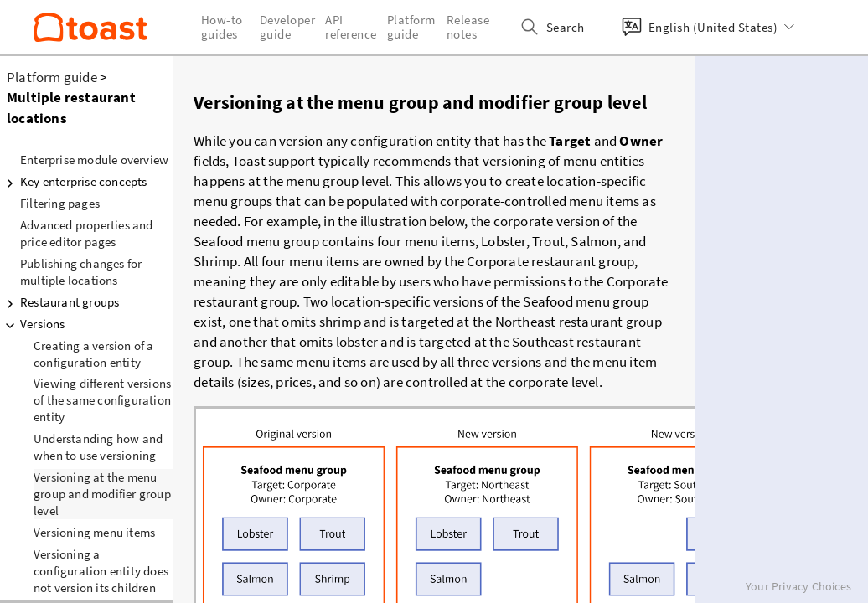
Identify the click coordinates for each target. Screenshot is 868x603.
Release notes (468, 27)
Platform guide (52, 77)
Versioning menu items (94, 532)
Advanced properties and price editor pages (87, 233)
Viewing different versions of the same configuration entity (102, 400)
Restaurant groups (59, 302)
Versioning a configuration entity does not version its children (101, 571)
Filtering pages (60, 203)
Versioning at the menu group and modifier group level (102, 494)
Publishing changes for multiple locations (81, 272)
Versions (33, 324)
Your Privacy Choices (798, 586)
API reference (351, 27)
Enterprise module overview (94, 160)
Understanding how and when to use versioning (98, 447)
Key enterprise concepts (74, 182)
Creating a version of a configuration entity (94, 354)
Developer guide (288, 27)
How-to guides (222, 27)
